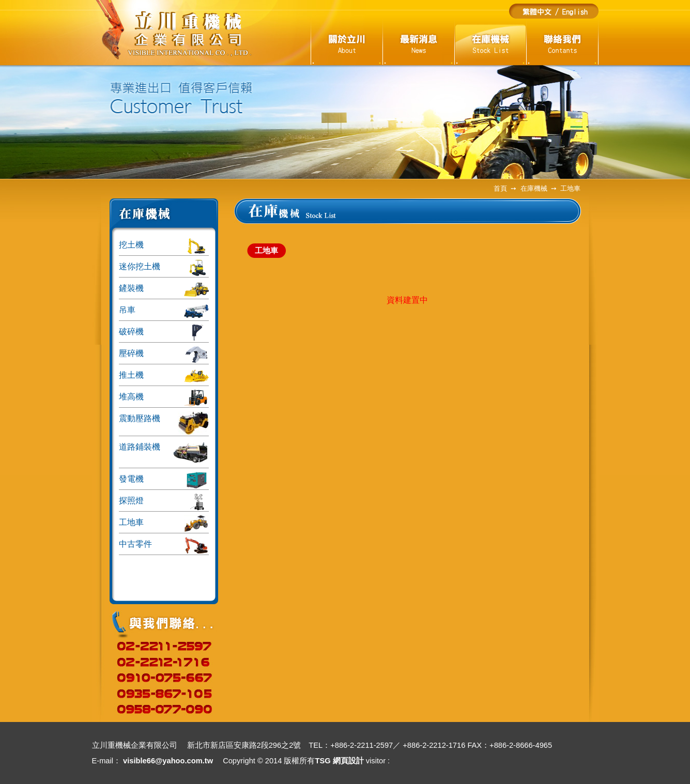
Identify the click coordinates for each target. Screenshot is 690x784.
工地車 (164, 524)
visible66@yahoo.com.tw (168, 761)
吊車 (164, 311)
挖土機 (164, 246)
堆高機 (164, 398)
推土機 (164, 376)
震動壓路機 (164, 423)
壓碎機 (164, 355)
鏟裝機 (164, 289)
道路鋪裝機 (164, 453)
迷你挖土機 (164, 268)
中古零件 (164, 545)
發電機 (164, 480)
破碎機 (164, 333)
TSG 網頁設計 (339, 761)
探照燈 (164, 502)
